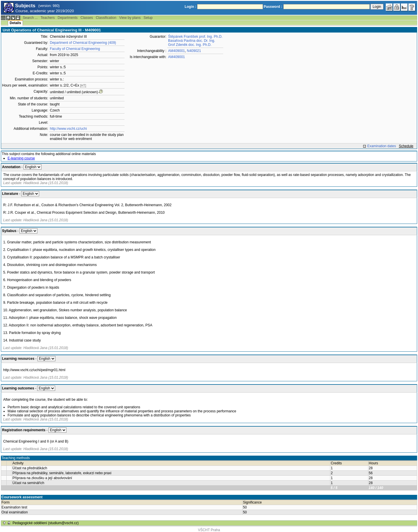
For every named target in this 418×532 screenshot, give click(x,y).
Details (15, 23)
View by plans (130, 18)
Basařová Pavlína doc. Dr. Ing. (192, 41)
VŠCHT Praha (209, 530)
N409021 (194, 51)
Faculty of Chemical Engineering (75, 49)
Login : (190, 7)
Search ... (30, 18)
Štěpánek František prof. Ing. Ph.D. (195, 37)
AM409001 (176, 51)
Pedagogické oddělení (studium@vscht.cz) (46, 523)
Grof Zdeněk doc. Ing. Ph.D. (190, 45)
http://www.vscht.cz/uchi (68, 129)
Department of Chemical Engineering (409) (83, 43)
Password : (273, 7)
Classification (106, 18)
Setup (148, 18)
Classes (87, 18)
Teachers (48, 18)
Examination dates (382, 146)
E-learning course (21, 158)
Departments (68, 18)
